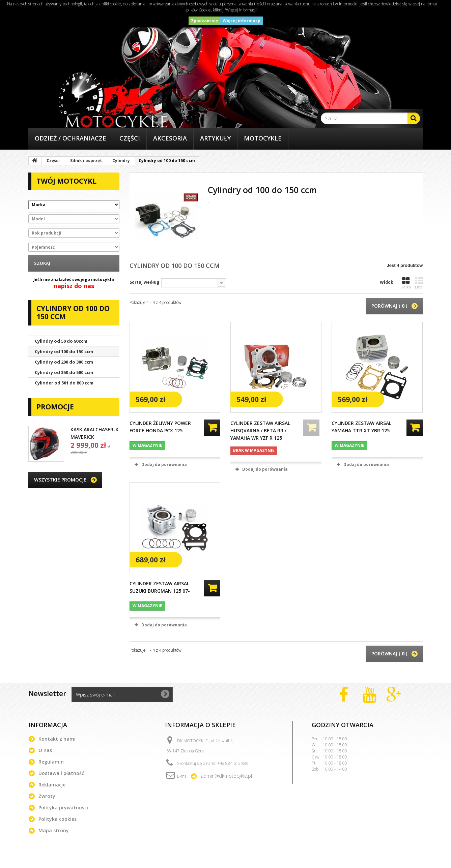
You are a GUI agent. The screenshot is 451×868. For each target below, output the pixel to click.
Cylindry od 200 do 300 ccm (64, 362)
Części (130, 138)
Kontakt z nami (57, 739)
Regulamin (51, 762)
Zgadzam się (204, 21)
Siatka (406, 283)
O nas (45, 750)
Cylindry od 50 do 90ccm (61, 341)
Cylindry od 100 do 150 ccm (64, 351)
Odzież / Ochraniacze (71, 138)
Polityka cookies (58, 819)
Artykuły (215, 138)
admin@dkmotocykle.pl (226, 776)
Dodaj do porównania (164, 464)
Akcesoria (170, 138)
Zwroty (47, 796)
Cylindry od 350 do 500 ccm (64, 372)
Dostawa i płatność (61, 773)
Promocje (55, 407)
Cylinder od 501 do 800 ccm (64, 383)
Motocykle (263, 138)
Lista (419, 283)
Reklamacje (52, 785)
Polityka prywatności (63, 808)
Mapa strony (54, 830)
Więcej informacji (242, 21)
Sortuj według (144, 282)
